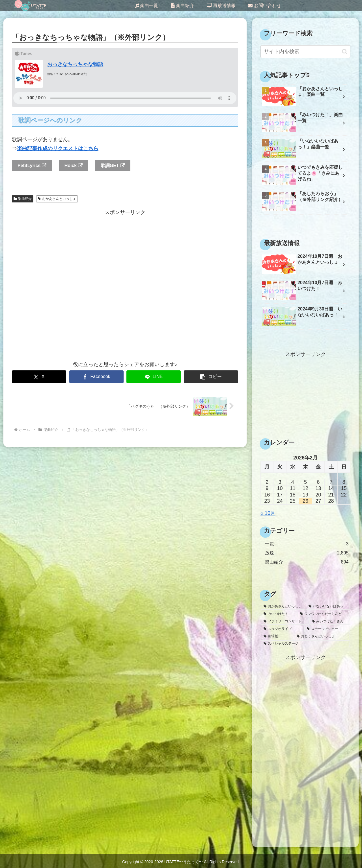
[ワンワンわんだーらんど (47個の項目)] (324, 614)
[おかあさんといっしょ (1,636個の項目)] (283, 606)
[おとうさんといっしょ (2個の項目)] (322, 636)
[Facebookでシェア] (96, 377)
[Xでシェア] (39, 377)
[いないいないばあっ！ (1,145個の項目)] (328, 606)
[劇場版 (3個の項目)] (277, 636)
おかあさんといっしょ (57, 199)
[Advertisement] (125, 285)
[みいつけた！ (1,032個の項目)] (279, 614)
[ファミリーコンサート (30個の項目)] (285, 621)
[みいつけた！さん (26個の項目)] (330, 621)
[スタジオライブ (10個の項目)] (282, 629)
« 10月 (268, 513)
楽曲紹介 (23, 199)
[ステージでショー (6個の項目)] (327, 629)
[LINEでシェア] (154, 377)
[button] (211, 377)
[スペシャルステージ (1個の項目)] (305, 644)
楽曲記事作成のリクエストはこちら (58, 148)
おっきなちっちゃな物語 (75, 64)
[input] (305, 52)
